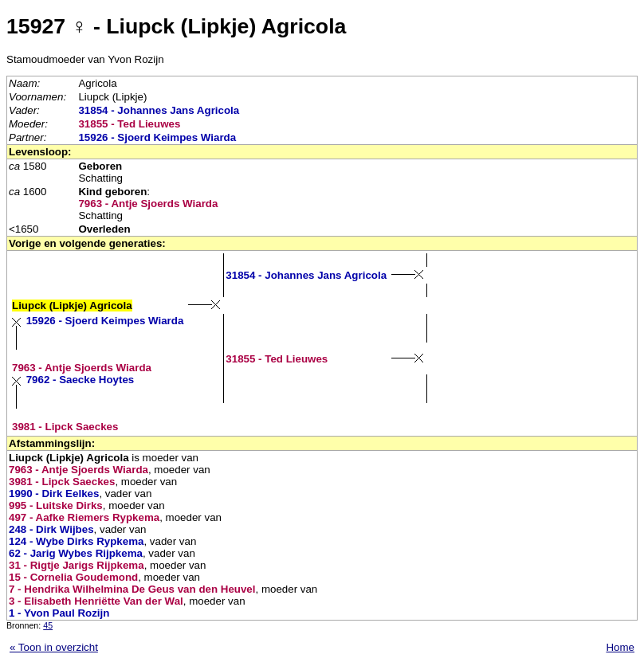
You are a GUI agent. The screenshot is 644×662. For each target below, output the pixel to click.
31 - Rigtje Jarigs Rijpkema (77, 565)
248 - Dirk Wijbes (51, 529)
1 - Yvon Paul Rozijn (59, 613)
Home (620, 647)
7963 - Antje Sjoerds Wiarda (148, 204)
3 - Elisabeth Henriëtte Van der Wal (96, 601)
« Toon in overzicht (54, 647)
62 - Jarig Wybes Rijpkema (76, 553)
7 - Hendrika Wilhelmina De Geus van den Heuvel (132, 589)
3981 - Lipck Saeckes (65, 427)
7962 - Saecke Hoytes (80, 380)
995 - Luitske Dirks (56, 505)
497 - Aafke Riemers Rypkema (84, 517)
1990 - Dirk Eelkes (54, 494)
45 (48, 625)
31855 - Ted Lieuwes (129, 124)
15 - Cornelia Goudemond (73, 577)
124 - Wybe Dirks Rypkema (76, 541)
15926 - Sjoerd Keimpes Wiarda (157, 137)
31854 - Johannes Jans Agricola (159, 110)
